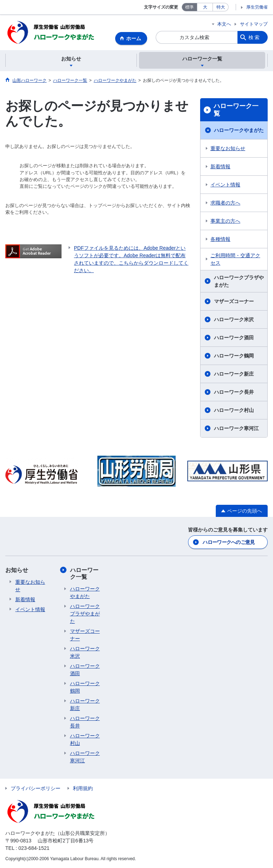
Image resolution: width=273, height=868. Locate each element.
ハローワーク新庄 (234, 374)
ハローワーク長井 (234, 392)
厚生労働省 (257, 7)
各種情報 (220, 239)
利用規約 (83, 788)
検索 (255, 37)
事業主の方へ (225, 221)
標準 (189, 7)
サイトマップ (254, 24)
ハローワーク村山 (234, 410)
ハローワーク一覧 (236, 110)
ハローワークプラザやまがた (239, 281)
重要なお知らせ (228, 148)
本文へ (224, 24)
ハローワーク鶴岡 (234, 356)
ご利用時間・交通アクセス (235, 259)
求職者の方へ (225, 203)
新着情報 (220, 166)
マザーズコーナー (234, 301)
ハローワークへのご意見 (229, 542)
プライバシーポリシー (36, 788)
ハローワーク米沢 (234, 319)
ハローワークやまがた (239, 130)
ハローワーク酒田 (234, 338)
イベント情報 (225, 185)
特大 (221, 7)
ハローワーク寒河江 (236, 428)
